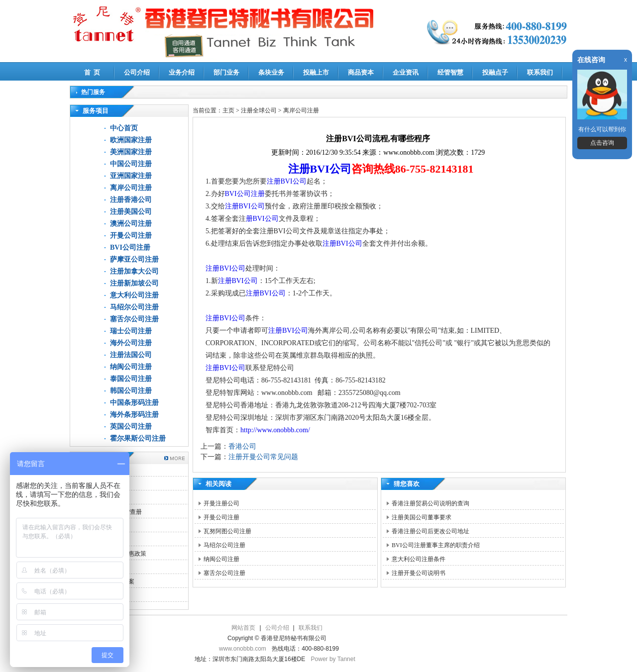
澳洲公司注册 (131, 224)
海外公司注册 (131, 343)
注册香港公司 (131, 200)
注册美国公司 (131, 212)
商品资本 (361, 72)
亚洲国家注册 (131, 176)
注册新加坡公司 (134, 283)
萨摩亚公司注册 (134, 259)
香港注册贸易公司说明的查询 (430, 503)
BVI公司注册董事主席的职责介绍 (436, 545)
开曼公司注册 (131, 236)
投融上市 (316, 72)
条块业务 (271, 72)
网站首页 (243, 628)
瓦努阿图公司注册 (227, 531)
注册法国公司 (131, 355)
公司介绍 (137, 72)
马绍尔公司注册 (134, 307)
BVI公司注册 (130, 247)
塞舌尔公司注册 (134, 319)
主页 (228, 110)
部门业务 (226, 72)
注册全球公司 (260, 110)
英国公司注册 (131, 427)
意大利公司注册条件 (419, 559)
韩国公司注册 (131, 391)
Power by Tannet (333, 659)
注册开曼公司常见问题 (263, 457)
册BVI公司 (262, 219)
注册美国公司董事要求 (422, 517)
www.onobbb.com (243, 649)
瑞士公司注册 (131, 331)
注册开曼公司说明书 (419, 573)
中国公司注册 (131, 164)
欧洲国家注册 (131, 140)
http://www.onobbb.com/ (275, 430)
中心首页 (124, 128)
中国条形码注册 (134, 403)
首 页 (92, 72)
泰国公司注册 (131, 379)
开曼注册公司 (221, 503)
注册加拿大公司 (134, 271)
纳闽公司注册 (131, 367)
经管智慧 (450, 72)
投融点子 (495, 72)
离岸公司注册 (131, 188)
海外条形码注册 (134, 415)
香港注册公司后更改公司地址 (430, 531)
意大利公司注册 (134, 295)
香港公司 (242, 446)
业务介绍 (182, 72)
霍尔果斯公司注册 (138, 438)
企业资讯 (406, 72)
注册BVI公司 (320, 169)
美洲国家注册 (131, 152)
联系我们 (540, 72)
